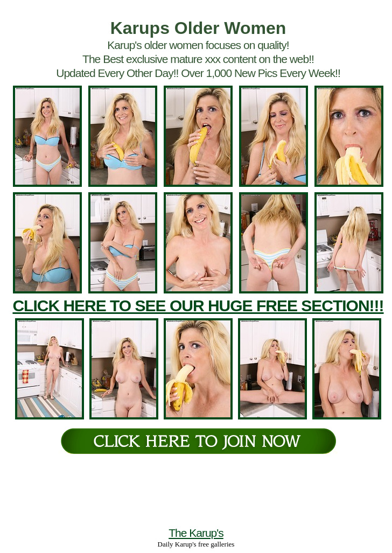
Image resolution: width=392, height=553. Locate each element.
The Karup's (196, 533)
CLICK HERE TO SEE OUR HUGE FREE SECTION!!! (198, 306)
